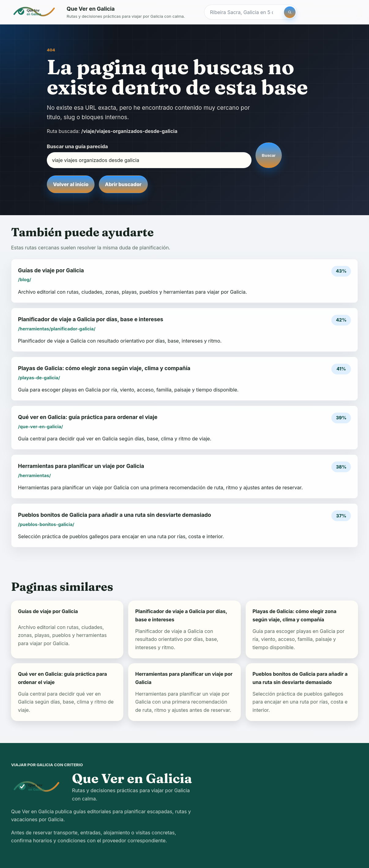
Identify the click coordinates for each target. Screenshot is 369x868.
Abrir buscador (123, 184)
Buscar (269, 155)
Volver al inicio (71, 184)
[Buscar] (290, 12)
